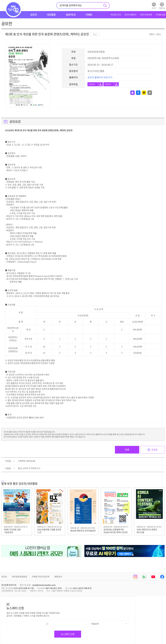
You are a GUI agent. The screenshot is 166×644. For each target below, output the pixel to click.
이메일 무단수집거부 (41, 577)
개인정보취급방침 (19, 577)
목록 (127, 450)
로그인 (154, 6)
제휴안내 (58, 577)
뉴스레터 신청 (68, 634)
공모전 (4, 577)
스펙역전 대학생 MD (27, 461)
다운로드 (92, 84)
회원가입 (162, 6)
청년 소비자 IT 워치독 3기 (29, 468)
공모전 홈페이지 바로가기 (100, 77)
